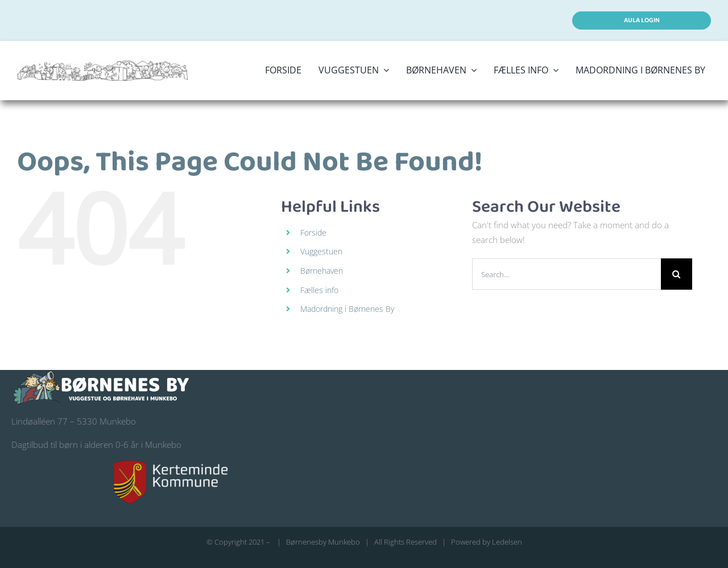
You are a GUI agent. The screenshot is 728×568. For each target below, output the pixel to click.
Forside (313, 232)
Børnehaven (322, 271)
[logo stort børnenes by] (102, 64)
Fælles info (319, 290)
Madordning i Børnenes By (347, 309)
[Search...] (566, 274)
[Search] (677, 274)
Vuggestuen (321, 251)
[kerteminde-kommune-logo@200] (171, 464)
